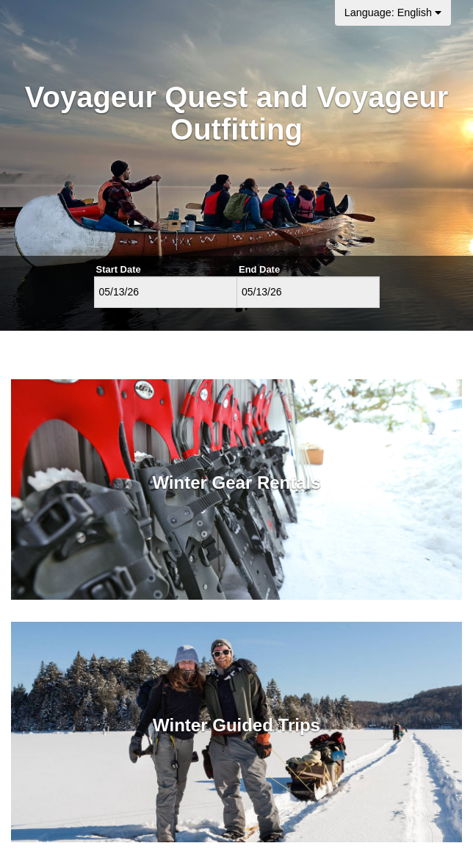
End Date (259, 269)
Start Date (119, 269)
